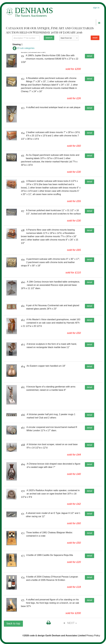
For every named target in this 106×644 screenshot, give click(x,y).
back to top (13, 623)
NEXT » (72, 623)
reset (95, 38)
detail (89, 56)
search (49, 38)
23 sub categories (23, 48)
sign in (96, 8)
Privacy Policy (93, 636)
